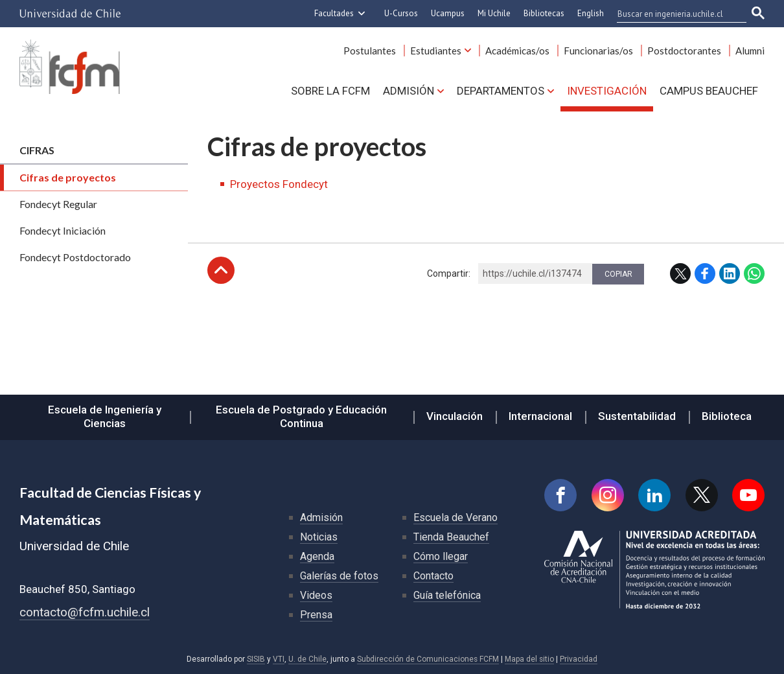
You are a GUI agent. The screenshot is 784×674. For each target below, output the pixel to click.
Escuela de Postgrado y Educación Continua (301, 416)
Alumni (750, 51)
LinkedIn (730, 273)
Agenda (317, 556)
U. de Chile (307, 659)
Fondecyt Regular (58, 204)
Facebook (705, 273)
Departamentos (501, 91)
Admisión (409, 91)
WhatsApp (754, 273)
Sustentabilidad (637, 416)
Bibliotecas (544, 13)
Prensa (316, 615)
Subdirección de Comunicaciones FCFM (428, 659)
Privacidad (579, 659)
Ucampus (448, 13)
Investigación (607, 91)
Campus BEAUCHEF (709, 91)
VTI (279, 659)
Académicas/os (517, 51)
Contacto (433, 576)
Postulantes (370, 51)
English (591, 13)
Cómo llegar (441, 556)
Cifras (37, 150)
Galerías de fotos (339, 576)
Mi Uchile (494, 13)
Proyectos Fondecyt (279, 184)
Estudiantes (436, 51)
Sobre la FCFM (330, 91)
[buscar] (674, 14)
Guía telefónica (447, 595)
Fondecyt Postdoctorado (75, 257)
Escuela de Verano (455, 517)
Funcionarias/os (598, 51)
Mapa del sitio (529, 659)
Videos (316, 595)
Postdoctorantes (684, 51)
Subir (221, 270)
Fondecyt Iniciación (63, 230)
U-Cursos (401, 13)
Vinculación (455, 416)
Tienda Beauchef (451, 537)
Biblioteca (727, 416)
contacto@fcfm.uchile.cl (85, 612)
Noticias (319, 537)
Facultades (334, 13)
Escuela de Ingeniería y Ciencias (105, 416)
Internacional (540, 416)
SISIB (256, 659)
